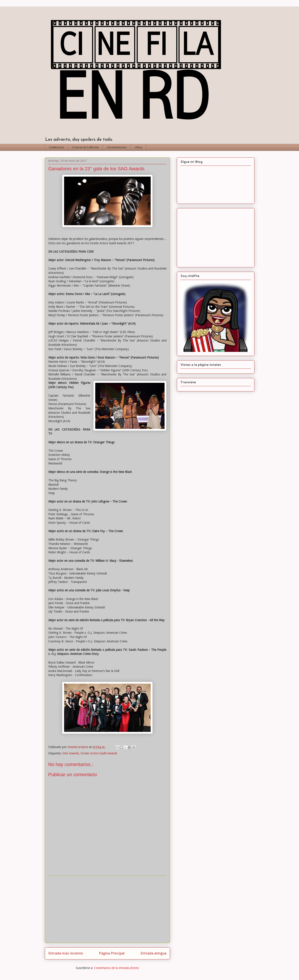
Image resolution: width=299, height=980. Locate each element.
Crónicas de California (85, 147)
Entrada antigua (154, 953)
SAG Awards (71, 753)
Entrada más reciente (66, 953)
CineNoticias (56, 147)
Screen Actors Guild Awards (99, 753)
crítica (138, 147)
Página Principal (112, 953)
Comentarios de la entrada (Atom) (116, 968)
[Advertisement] (107, 909)
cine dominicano (117, 147)
